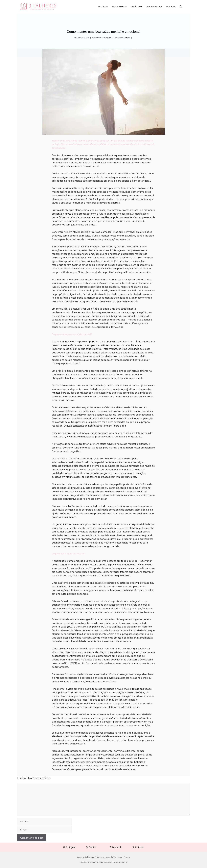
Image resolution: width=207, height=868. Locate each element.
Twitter (93, 847)
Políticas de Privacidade (95, 857)
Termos (127, 857)
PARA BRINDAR (154, 6)
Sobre (120, 857)
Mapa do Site (111, 857)
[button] (181, 6)
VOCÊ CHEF (137, 6)
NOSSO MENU (119, 6)
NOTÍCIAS (103, 6)
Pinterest (140, 847)
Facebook (117, 847)
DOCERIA (171, 6)
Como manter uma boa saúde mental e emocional (103, 31)
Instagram (71, 847)
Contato (80, 857)
